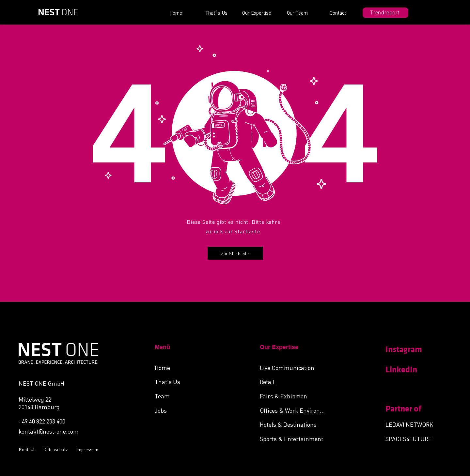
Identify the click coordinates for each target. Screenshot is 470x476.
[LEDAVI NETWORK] (414, 424)
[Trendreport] (385, 13)
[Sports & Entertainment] (294, 438)
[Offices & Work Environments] (294, 410)
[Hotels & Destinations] (294, 424)
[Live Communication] (294, 367)
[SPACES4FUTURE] (414, 438)
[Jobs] (189, 410)
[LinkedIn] (409, 370)
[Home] (189, 367)
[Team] (189, 396)
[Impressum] (88, 449)
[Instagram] (409, 349)
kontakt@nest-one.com (49, 431)
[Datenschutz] (56, 449)
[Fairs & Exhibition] (294, 396)
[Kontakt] (28, 449)
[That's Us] (189, 381)
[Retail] (294, 381)
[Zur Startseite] (235, 253)
